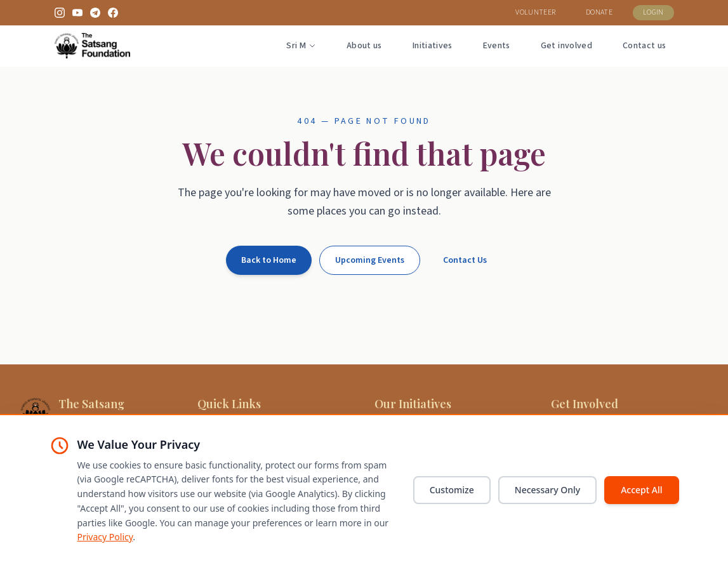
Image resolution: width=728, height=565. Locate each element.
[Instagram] (60, 13)
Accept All (641, 490)
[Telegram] (95, 13)
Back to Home (269, 260)
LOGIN (653, 12)
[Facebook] (113, 13)
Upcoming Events (370, 260)
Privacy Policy (105, 537)
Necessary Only (547, 490)
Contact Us (465, 260)
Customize (452, 490)
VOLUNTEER (535, 12)
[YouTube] (77, 13)
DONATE (599, 12)
